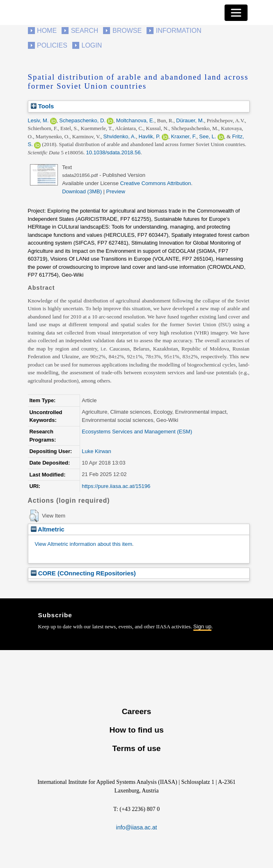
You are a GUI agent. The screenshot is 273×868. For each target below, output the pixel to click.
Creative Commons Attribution (156, 183)
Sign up (202, 626)
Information (179, 31)
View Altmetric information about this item (84, 544)
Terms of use (136, 748)
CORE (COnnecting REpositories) (83, 573)
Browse (127, 31)
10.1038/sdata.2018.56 (113, 152)
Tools (42, 106)
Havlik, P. (149, 136)
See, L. (208, 136)
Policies (52, 45)
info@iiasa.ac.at (137, 827)
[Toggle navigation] (236, 13)
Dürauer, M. (190, 120)
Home (47, 31)
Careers (136, 711)
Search (85, 31)
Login (92, 45)
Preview (116, 191)
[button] (34, 516)
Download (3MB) (82, 191)
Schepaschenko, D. (82, 120)
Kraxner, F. (184, 136)
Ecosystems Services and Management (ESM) (137, 432)
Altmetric (48, 529)
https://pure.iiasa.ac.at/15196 (116, 486)
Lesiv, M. (38, 120)
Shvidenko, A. (119, 136)
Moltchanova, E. (135, 120)
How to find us (136, 730)
